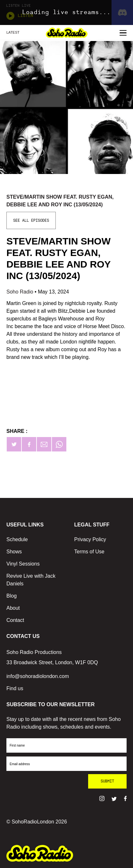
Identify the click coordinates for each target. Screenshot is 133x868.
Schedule (17, 539)
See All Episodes (31, 220)
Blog (12, 596)
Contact (15, 620)
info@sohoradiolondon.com (38, 676)
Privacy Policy (90, 539)
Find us (15, 688)
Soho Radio (21, 292)
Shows (14, 552)
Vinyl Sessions (23, 564)
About (13, 608)
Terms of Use (89, 552)
